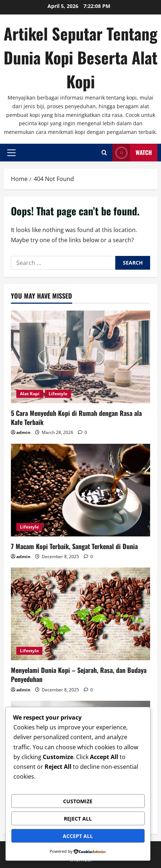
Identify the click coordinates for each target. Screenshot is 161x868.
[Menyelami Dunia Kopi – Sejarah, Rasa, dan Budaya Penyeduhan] (80, 614)
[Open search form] (104, 153)
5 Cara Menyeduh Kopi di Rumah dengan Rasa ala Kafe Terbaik (76, 418)
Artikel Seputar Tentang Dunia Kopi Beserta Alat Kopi (80, 57)
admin (23, 432)
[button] (11, 152)
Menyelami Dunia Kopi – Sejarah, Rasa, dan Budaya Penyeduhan (79, 675)
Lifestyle (58, 394)
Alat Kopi (30, 394)
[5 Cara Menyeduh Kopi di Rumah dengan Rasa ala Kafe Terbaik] (80, 357)
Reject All (78, 819)
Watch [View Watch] (132, 153)
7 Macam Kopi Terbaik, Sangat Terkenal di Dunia (74, 546)
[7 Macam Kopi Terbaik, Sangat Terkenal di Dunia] (80, 490)
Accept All (78, 836)
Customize (78, 801)
